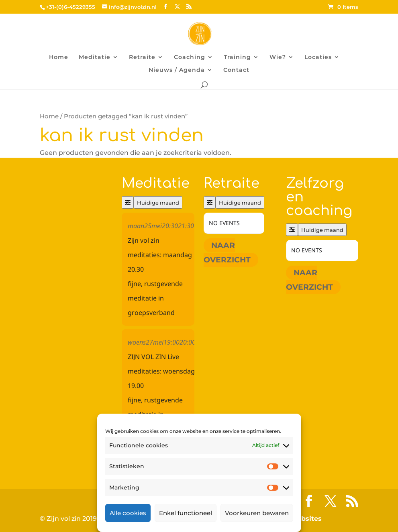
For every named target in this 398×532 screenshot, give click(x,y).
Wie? (278, 57)
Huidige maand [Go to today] (158, 203)
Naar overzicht (227, 253)
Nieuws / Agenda (177, 70)
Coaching (190, 57)
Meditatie (95, 57)
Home (59, 57)
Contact (236, 70)
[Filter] (128, 202)
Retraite (142, 57)
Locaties (318, 57)
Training (237, 57)
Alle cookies (128, 513)
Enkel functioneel (186, 513)
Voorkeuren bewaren (257, 513)
